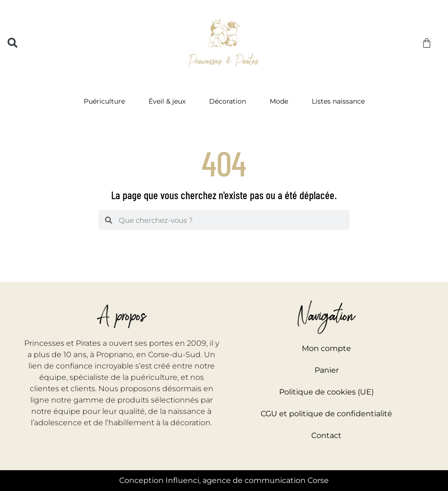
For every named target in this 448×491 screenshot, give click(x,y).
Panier (327, 370)
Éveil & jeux (169, 101)
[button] (13, 43)
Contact (326, 435)
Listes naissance (338, 101)
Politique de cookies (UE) (326, 392)
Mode (281, 101)
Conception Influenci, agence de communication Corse (224, 480)
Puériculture (107, 101)
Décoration (230, 101)
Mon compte (326, 348)
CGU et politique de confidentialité (326, 414)
